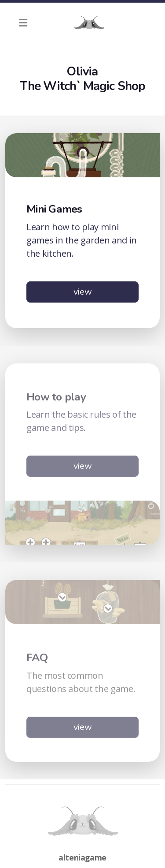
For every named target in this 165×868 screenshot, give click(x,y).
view (83, 292)
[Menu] (23, 22)
